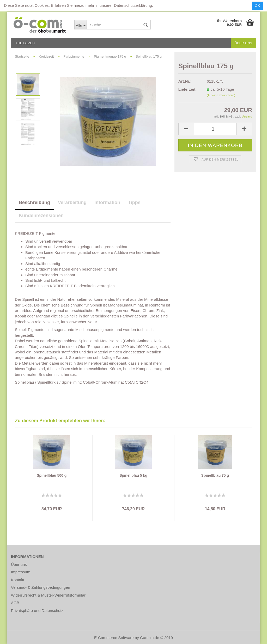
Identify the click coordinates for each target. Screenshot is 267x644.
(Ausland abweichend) (221, 95)
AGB (15, 603)
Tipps (134, 203)
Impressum (21, 572)
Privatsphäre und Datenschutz (37, 611)
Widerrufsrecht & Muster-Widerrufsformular (48, 595)
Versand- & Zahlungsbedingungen (41, 587)
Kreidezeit (25, 43)
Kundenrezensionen (41, 216)
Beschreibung (34, 203)
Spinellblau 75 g (215, 475)
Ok (257, 6)
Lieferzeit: (188, 89)
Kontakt (18, 580)
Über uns (243, 43)
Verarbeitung (72, 203)
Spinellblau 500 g (52, 475)
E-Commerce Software (114, 638)
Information (107, 203)
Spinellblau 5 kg (133, 475)
